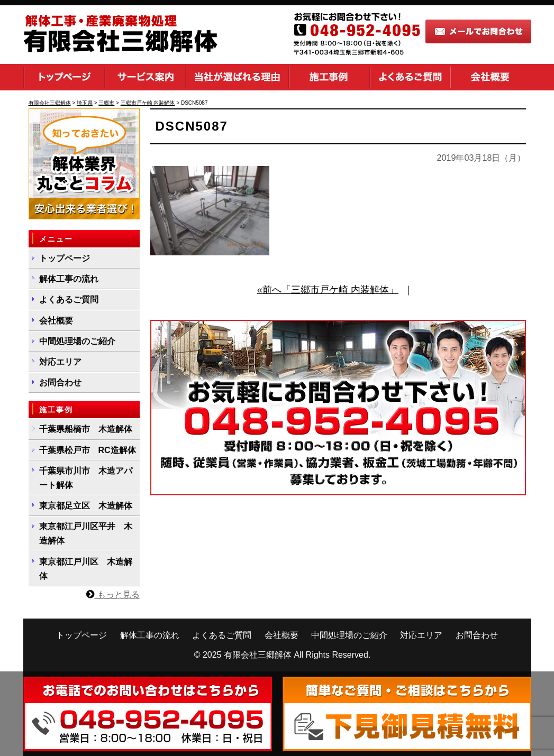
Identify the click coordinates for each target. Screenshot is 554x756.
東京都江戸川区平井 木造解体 (86, 533)
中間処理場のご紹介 (77, 341)
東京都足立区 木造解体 (86, 506)
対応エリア (60, 362)
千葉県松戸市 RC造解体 (88, 450)
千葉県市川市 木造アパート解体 (86, 478)
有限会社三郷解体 (258, 655)
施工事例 (329, 77)
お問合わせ (60, 382)
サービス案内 (145, 77)
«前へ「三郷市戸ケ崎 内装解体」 (328, 290)
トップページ (64, 77)
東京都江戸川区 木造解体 (86, 569)
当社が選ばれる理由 (237, 77)
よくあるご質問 (410, 77)
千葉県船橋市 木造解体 (86, 429)
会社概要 (491, 77)
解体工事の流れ (69, 279)
